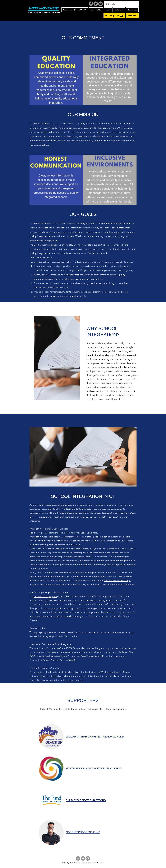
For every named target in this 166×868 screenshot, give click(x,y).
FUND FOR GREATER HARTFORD (86, 800)
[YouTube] (100, 4)
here (95, 533)
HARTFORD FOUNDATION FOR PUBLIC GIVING (94, 769)
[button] (75, 10)
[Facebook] (91, 4)
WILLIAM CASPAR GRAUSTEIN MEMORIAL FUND (95, 737)
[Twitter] (96, 4)
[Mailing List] (114, 16)
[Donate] (132, 16)
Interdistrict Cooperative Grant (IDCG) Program (58, 648)
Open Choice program (45, 596)
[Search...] (121, 4)
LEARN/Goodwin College (117, 580)
